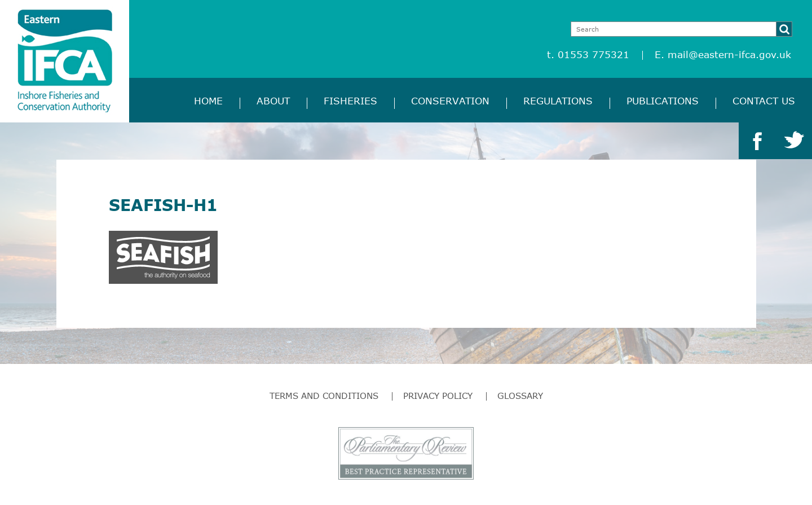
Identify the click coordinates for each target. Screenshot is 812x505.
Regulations (558, 101)
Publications (663, 101)
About (273, 101)
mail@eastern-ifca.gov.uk (729, 54)
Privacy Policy (438, 396)
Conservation (450, 101)
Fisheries (350, 101)
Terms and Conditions (324, 396)
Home (208, 101)
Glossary (520, 396)
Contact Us (764, 101)
